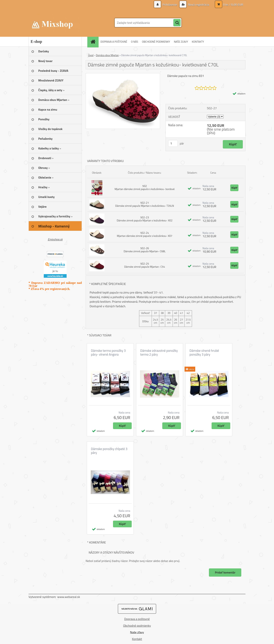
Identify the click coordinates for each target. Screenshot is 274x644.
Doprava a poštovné (137, 619)
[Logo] (55, 23)
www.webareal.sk (69, 597)
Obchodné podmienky (137, 626)
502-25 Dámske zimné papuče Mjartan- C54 (145, 265)
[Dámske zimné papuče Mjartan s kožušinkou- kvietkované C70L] (123, 75)
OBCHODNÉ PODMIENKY (156, 42)
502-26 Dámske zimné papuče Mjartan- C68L (145, 250)
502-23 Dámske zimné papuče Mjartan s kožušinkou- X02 (145, 219)
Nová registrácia (198, 5)
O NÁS (135, 42)
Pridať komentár (225, 573)
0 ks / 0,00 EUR (233, 5)
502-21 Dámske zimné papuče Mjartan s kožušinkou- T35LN (145, 204)
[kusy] (173, 143)
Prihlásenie (170, 5)
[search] (177, 23)
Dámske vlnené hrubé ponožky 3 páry (204, 353)
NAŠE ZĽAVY (181, 42)
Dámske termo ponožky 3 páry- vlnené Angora (108, 353)
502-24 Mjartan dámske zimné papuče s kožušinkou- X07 (145, 234)
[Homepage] (94, 42)
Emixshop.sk (55, 239)
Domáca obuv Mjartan (107, 55)
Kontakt (137, 639)
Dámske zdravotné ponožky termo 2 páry (159, 353)
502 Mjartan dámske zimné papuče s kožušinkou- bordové (145, 187)
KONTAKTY (198, 42)
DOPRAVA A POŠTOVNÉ (114, 42)
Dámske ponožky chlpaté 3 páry (109, 451)
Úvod (91, 55)
